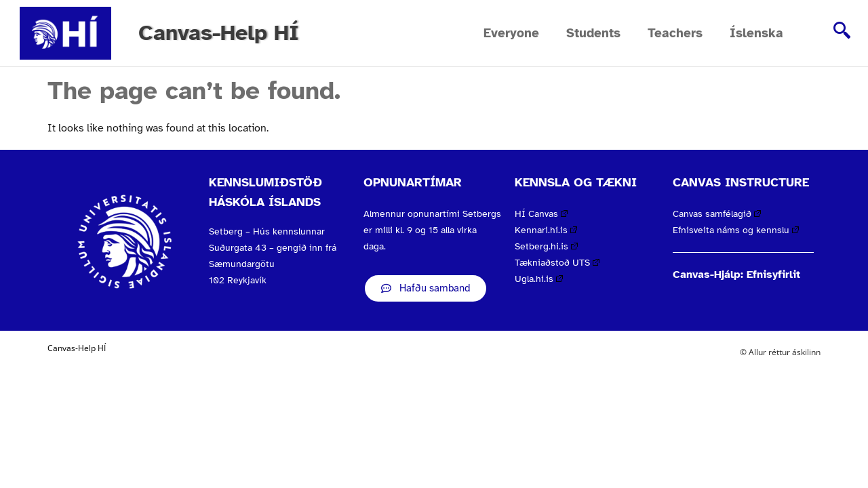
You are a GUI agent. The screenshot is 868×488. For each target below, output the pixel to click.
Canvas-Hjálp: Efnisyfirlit (736, 274)
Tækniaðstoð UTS (557, 263)
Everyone (511, 33)
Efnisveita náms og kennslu (736, 230)
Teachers (675, 33)
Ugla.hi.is (539, 279)
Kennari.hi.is (546, 230)
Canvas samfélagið (717, 214)
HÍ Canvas (541, 214)
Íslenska (756, 33)
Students (593, 33)
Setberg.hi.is (546, 246)
